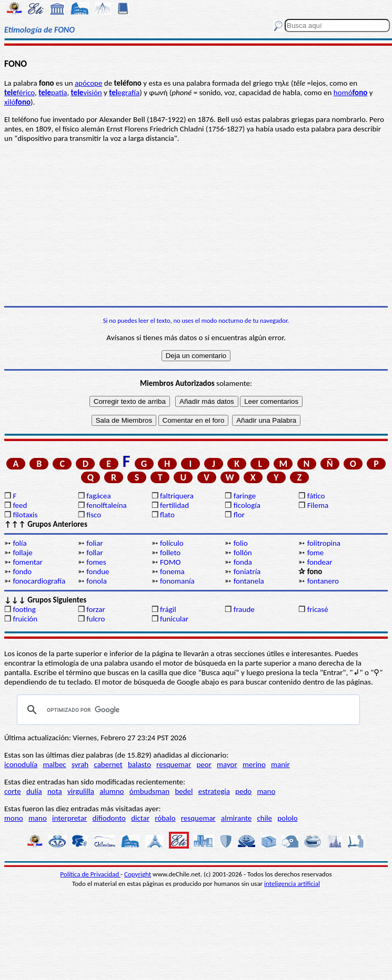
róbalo (165, 818)
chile (264, 818)
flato (167, 515)
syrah (80, 764)
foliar (94, 543)
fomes (96, 562)
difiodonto (109, 818)
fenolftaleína (107, 505)
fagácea (98, 496)
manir (280, 764)
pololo (288, 818)
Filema (318, 505)
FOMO (170, 562)
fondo (22, 571)
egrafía (124, 93)
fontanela (249, 581)
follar (94, 553)
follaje (22, 553)
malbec (54, 764)
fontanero (323, 581)
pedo (243, 791)
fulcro (96, 619)
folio (241, 543)
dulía (34, 791)
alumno (112, 791)
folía (19, 543)
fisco (94, 515)
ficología (247, 505)
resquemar (174, 764)
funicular (174, 619)
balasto (139, 764)
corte (13, 791)
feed (20, 505)
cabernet (108, 764)
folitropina (324, 543)
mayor (227, 764)
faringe (245, 496)
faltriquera (177, 496)
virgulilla (81, 791)
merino (254, 764)
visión (87, 93)
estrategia (214, 791)
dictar (140, 818)
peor (204, 764)
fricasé (318, 609)
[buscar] (187, 710)
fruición (25, 619)
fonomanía (177, 581)
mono (14, 818)
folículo (172, 543)
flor (239, 515)
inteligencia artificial (292, 884)
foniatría (247, 571)
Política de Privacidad (90, 874)
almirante (236, 818)
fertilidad (174, 505)
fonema (172, 571)
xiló (17, 102)
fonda (243, 562)
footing (24, 609)
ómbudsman (149, 791)
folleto (170, 553)
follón (243, 553)
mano (266, 791)
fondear (320, 562)
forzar (96, 609)
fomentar (28, 562)
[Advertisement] (196, 224)
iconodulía (21, 764)
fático (316, 496)
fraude (244, 609)
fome (316, 553)
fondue (98, 571)
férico (19, 93)
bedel (184, 791)
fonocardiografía (39, 581)
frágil (168, 609)
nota (55, 791)
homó (350, 93)
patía (53, 93)
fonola (97, 581)
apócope (88, 83)
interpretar (69, 818)
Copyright (138, 874)
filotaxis (25, 515)
